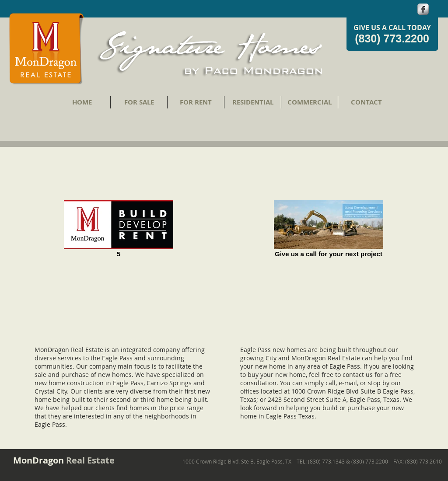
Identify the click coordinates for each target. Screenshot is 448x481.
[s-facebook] (423, 9)
